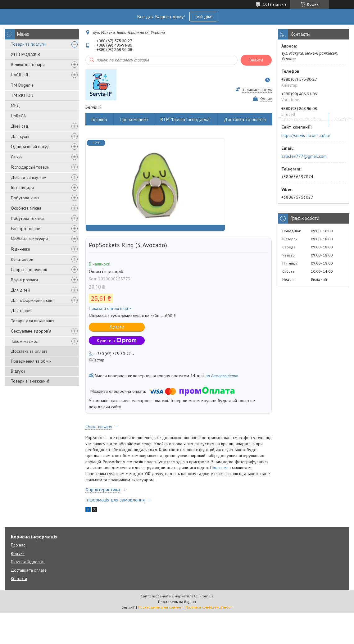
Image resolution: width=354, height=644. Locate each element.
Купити (117, 327)
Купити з (117, 340)
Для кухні (20, 136)
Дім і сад (20, 126)
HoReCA (18, 116)
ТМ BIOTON (22, 95)
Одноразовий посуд (30, 147)
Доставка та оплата (29, 351)
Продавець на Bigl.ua (177, 602)
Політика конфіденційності (209, 607)
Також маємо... (25, 341)
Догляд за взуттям (29, 177)
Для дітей (20, 290)
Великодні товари (28, 65)
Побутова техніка (27, 218)
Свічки (17, 157)
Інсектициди (22, 188)
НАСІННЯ (19, 75)
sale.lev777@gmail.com (304, 156)
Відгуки (18, 371)
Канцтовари (22, 259)
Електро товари (26, 229)
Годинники (20, 249)
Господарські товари (30, 167)
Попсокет (219, 468)
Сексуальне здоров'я (31, 331)
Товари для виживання (33, 321)
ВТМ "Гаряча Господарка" (186, 119)
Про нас (18, 545)
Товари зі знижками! (30, 381)
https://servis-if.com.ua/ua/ (306, 135)
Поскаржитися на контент (160, 607)
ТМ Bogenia (22, 85)
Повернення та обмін (31, 361)
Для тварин (22, 311)
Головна (99, 119)
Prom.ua (207, 596)
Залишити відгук (257, 90)
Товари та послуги (28, 44)
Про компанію (134, 119)
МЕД (15, 106)
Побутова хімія (25, 198)
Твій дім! (203, 16)
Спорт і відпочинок (29, 270)
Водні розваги (24, 280)
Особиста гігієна (26, 208)
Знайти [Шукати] (256, 60)
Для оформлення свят (32, 300)
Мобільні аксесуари (29, 239)
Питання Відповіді (28, 562)
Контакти (19, 579)
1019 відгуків (275, 4)
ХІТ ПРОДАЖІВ (25, 54)
